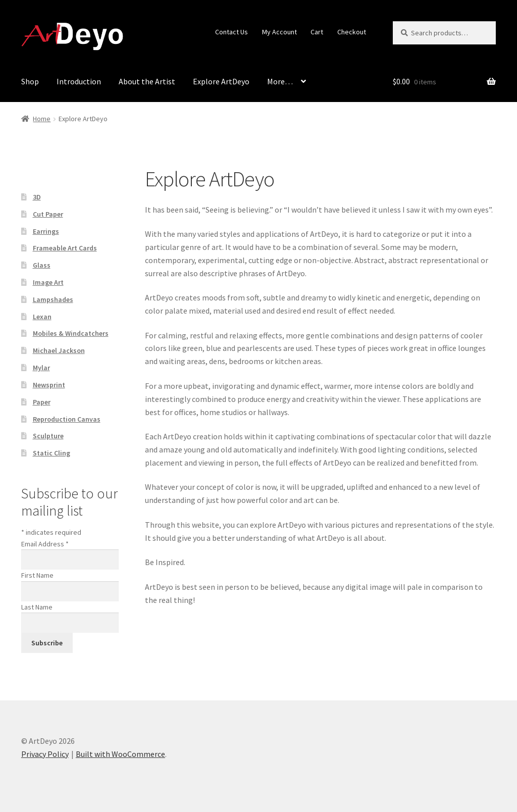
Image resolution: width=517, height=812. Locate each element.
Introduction (79, 81)
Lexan (42, 317)
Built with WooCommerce (120, 754)
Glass (42, 265)
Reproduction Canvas (67, 419)
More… (280, 81)
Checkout (352, 32)
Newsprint (49, 385)
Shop (30, 81)
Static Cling (51, 453)
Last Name (37, 607)
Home (42, 119)
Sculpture (48, 436)
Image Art (48, 282)
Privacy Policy (45, 754)
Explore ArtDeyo (221, 81)
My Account (279, 32)
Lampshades (53, 299)
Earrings (46, 231)
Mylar (41, 368)
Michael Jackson (59, 350)
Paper (42, 402)
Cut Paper (48, 214)
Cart (317, 32)
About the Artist (147, 81)
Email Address (45, 544)
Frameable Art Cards (65, 248)
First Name (37, 575)
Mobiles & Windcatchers (71, 333)
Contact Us (231, 32)
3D (37, 197)
